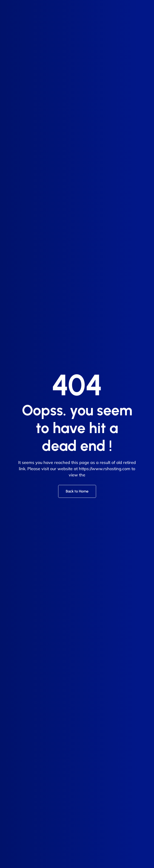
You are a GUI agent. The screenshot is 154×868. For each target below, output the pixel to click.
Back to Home (77, 491)
